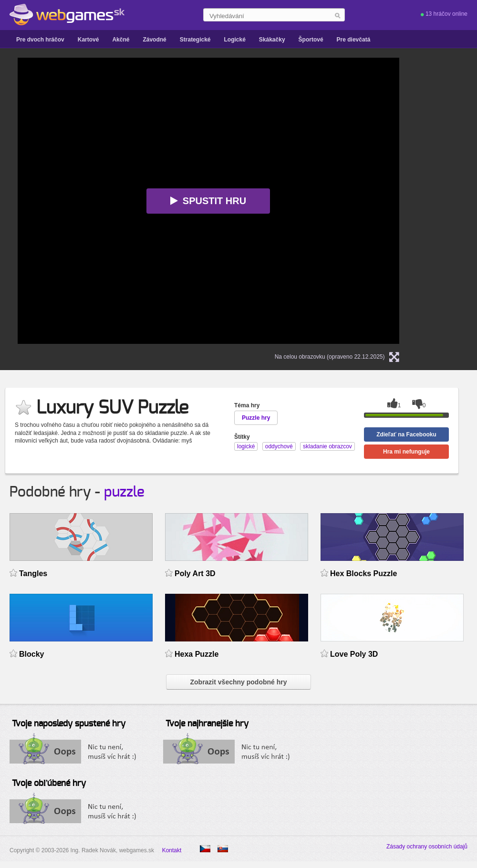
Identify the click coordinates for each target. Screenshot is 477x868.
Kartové (88, 40)
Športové (311, 40)
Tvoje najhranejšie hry (207, 724)
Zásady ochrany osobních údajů (427, 847)
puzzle (124, 492)
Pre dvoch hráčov (40, 40)
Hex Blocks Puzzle (363, 573)
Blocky (31, 654)
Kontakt (172, 850)
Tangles (33, 573)
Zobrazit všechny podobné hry (238, 682)
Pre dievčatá (354, 40)
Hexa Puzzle (197, 654)
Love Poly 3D (354, 654)
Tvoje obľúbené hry (49, 784)
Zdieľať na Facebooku (406, 434)
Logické (234, 40)
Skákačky (272, 40)
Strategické (195, 40)
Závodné (154, 40)
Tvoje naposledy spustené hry (69, 724)
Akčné (121, 40)
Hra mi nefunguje (406, 452)
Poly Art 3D (195, 573)
